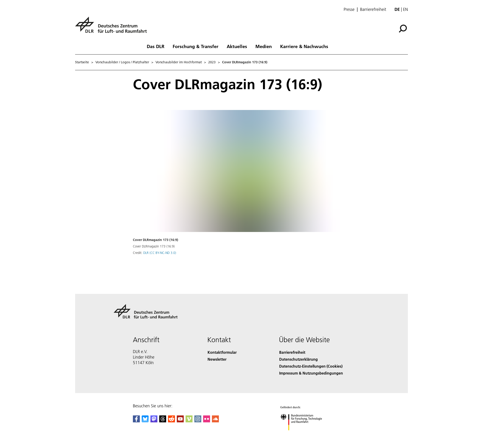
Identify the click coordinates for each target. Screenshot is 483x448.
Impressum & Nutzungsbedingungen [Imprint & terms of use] (311, 373)
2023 (212, 62)
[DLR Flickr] (207, 421)
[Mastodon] (154, 421)
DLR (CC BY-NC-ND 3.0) (160, 253)
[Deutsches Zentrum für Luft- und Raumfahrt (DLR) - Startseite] (113, 27)
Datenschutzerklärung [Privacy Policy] (298, 359)
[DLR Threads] (163, 421)
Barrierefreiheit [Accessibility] (292, 352)
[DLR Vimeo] (189, 421)
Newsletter (217, 359)
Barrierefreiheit (373, 9)
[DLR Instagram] (198, 421)
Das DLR (156, 46)
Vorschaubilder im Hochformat (179, 62)
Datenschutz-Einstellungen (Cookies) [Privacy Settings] (311, 366)
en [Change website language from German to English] (405, 9)
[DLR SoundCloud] (215, 421)
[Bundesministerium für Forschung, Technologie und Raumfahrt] (306, 435)
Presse (349, 9)
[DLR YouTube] (180, 421)
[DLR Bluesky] (145, 421)
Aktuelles (237, 46)
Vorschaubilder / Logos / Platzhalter (122, 62)
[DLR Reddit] (171, 421)
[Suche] (403, 29)
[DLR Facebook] (136, 421)
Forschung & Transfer (196, 46)
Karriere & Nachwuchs (304, 46)
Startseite (82, 62)
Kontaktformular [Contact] (222, 352)
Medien (264, 46)
